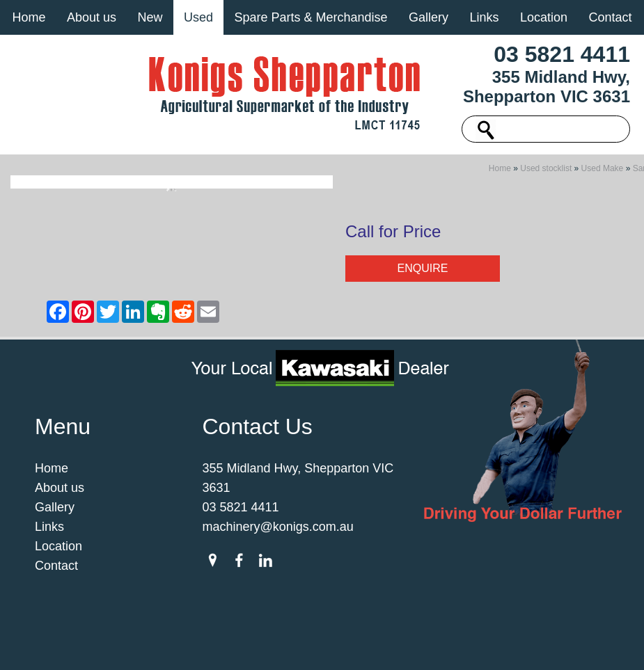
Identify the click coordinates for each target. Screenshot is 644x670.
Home (29, 17)
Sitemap (153, 637)
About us (92, 17)
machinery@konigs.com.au (278, 531)
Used (198, 17)
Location (544, 17)
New (150, 17)
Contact (56, 570)
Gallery (429, 17)
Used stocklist (546, 173)
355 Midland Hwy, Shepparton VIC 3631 (547, 87)
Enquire (423, 272)
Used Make (603, 173)
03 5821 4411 (562, 54)
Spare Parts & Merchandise (311, 17)
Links (484, 17)
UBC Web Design (313, 645)
